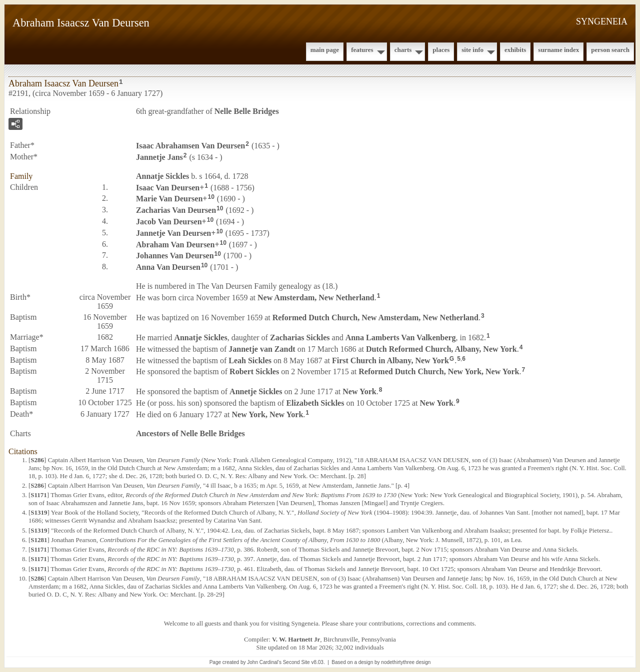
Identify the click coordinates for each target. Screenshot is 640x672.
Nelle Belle (247, 111)
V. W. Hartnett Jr (296, 639)
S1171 (39, 495)
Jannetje (159, 157)
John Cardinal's (264, 662)
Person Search (610, 50)
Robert (254, 371)
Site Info (472, 50)
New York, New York (268, 414)
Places (441, 50)
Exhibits (515, 50)
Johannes (175, 256)
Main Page (325, 50)
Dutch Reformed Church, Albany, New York (441, 349)
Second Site (296, 662)
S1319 (39, 512)
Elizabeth (315, 403)
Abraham (175, 244)
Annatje (162, 176)
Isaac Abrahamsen (190, 146)
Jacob (169, 222)
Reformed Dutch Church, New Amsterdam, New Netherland (375, 318)
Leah (250, 360)
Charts (403, 50)
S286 (37, 460)
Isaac (168, 187)
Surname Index (558, 50)
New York (359, 391)
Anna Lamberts (401, 337)
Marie (169, 199)
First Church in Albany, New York (390, 360)
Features (362, 50)
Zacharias (176, 210)
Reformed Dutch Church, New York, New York (439, 371)
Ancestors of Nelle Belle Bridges (190, 433)
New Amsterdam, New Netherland (316, 298)
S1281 (39, 540)
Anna (168, 267)
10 (211, 197)
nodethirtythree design (406, 662)
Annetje (256, 391)
